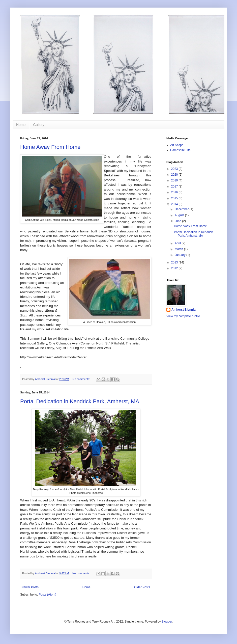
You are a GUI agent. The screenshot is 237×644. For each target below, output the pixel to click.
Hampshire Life (180, 150)
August (180, 215)
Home (21, 125)
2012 (175, 268)
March (179, 249)
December (182, 209)
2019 (175, 180)
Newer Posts (30, 587)
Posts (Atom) (47, 595)
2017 (175, 186)
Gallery (39, 125)
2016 (175, 192)
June (178, 221)
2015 (175, 198)
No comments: (82, 379)
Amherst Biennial (184, 310)
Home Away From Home (50, 147)
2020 (175, 175)
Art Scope (177, 145)
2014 (175, 204)
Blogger (167, 622)
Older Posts (142, 587)
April (178, 243)
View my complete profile (183, 316)
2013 (175, 262)
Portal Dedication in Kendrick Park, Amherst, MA (80, 401)
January (181, 255)
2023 (175, 169)
